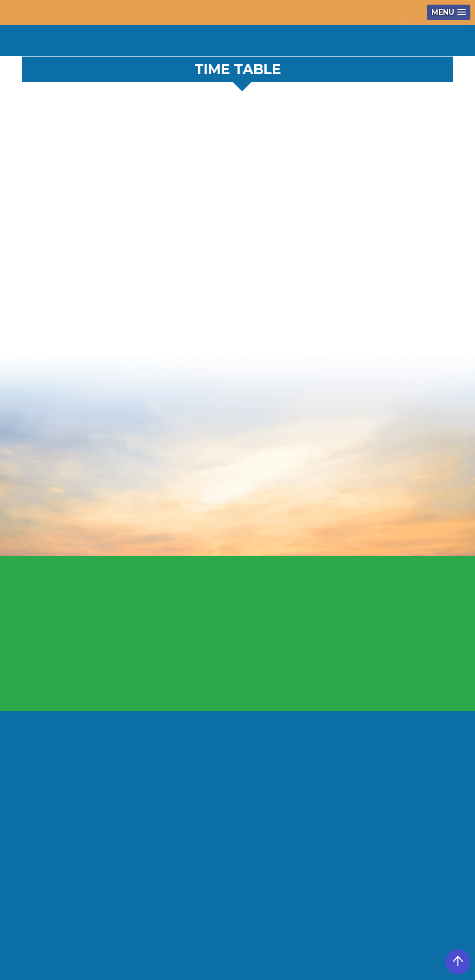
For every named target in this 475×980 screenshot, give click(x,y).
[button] (449, 12)
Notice (302, 37)
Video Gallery (317, 715)
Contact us (420, 721)
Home (44, 721)
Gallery (362, 721)
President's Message (253, 643)
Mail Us (229, 679)
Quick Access (430, 41)
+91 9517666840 (240, 37)
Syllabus (308, 751)
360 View (359, 37)
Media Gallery (318, 733)
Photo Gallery (318, 697)
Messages (174, 721)
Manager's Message (252, 661)
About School (104, 721)
